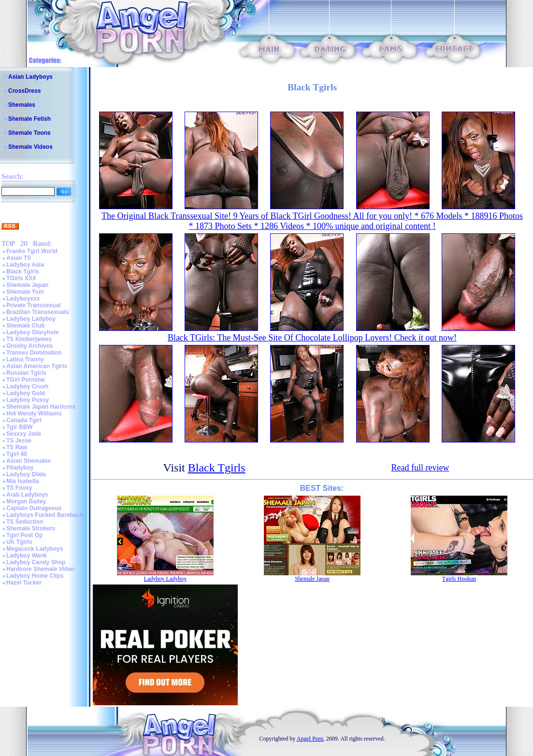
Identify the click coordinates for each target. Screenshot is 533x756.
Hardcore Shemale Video (40, 569)
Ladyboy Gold (26, 393)
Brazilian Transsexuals (37, 312)
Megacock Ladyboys (35, 549)
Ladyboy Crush (27, 386)
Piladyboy (20, 468)
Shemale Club (25, 326)
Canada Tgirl (24, 420)
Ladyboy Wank (27, 556)
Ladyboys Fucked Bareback (45, 515)
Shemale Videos (30, 147)
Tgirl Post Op (24, 535)
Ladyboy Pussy (28, 400)
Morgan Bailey (26, 501)
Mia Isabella (22, 481)
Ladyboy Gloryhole (33, 332)
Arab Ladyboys (27, 495)
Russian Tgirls (26, 373)
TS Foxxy (19, 488)
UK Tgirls (19, 542)
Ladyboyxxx (23, 299)
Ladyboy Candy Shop (36, 562)
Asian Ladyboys (30, 77)
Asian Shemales (29, 461)
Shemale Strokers (31, 528)
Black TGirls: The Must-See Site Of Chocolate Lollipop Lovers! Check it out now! (312, 338)
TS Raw (17, 447)
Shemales (22, 105)
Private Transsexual (34, 305)
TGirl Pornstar (26, 380)
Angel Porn (310, 739)
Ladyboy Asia (25, 265)
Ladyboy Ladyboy (31, 319)
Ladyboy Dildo (26, 474)
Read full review (420, 468)
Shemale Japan (27, 285)
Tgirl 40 (17, 454)
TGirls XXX (21, 278)
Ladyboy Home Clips (35, 576)
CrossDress (24, 91)
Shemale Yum (25, 292)
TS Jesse (19, 441)
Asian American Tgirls (37, 366)
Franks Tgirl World (32, 251)
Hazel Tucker (24, 583)
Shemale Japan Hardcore (41, 407)
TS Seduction (25, 522)
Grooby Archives (29, 346)
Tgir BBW (20, 427)
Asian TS (19, 258)
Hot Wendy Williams (34, 414)
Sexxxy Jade (24, 434)
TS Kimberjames (29, 339)
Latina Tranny (25, 359)
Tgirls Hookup (459, 579)
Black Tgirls (23, 271)
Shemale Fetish (29, 119)
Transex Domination (34, 353)
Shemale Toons (29, 133)
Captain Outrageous (34, 508)
